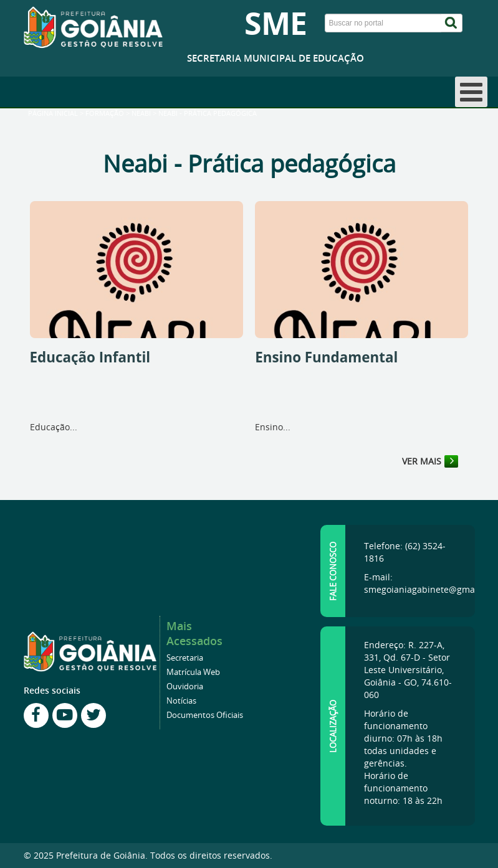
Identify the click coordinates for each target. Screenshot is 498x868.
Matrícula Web (193, 672)
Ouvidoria (185, 686)
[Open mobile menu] (471, 92)
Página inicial (53, 113)
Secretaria (185, 658)
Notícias (181, 701)
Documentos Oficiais (205, 715)
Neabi (141, 113)
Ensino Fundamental (326, 357)
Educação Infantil (90, 357)
